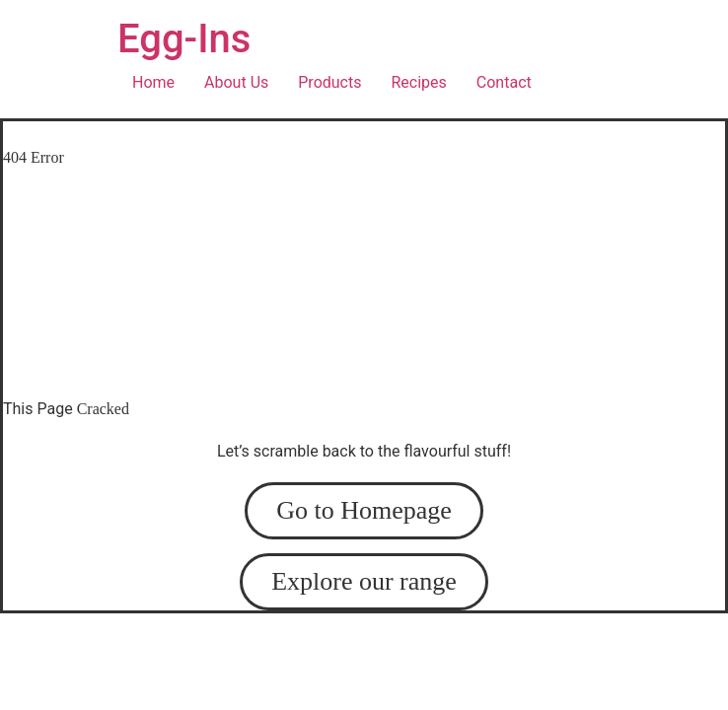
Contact (504, 82)
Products (329, 82)
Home (153, 82)
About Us (236, 82)
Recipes (418, 82)
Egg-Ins (184, 39)
